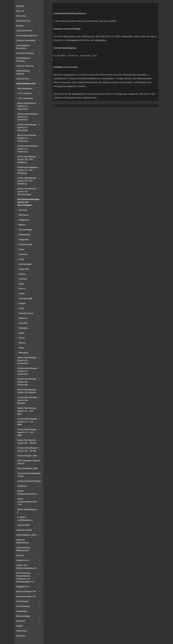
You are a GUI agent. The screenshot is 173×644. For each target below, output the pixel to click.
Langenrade (24, 269)
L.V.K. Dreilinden (25, 93)
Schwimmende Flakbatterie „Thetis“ (29, 475)
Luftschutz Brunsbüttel (26, 40)
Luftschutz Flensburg (25, 53)
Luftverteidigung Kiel (26, 84)
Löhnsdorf (23, 279)
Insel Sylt (20, 555)
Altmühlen (23, 210)
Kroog (21, 259)
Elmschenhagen (26, 230)
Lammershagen (25, 264)
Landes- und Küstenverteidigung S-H (26, 567)
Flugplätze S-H (23, 587)
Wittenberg (23, 353)
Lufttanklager (22, 611)
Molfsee (22, 289)
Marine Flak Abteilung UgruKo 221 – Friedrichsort (27, 138)
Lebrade (22, 274)
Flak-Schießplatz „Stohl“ (28, 468)
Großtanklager (22, 601)
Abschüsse (22, 486)
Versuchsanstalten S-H (26, 596)
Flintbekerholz (25, 235)
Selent (21, 333)
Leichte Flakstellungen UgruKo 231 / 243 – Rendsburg (27, 181)
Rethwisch (23, 318)
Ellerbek (22, 225)
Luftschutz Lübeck (24, 530)
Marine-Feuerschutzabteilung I (27, 492)
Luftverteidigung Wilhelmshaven (23, 549)
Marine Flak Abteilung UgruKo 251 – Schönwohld (27, 360)
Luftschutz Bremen (24, 31)
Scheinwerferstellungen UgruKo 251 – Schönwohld (27, 371)
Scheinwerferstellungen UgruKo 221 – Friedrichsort (27, 149)
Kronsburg (23, 254)
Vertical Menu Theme (110, 109)
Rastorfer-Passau (26, 313)
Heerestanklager (23, 606)
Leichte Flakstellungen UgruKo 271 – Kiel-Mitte (27, 432)
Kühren (22, 249)
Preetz (21, 308)
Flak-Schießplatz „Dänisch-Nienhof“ (29, 462)
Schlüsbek (23, 328)
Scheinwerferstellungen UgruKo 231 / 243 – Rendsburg (27, 170)
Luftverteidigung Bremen (27, 36)
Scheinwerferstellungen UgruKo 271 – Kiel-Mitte (27, 422)
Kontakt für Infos (23, 21)
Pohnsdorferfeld (25, 299)
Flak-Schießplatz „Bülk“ (27, 456)
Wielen (22, 348)
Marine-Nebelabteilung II (27, 511)
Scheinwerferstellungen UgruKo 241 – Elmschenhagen (28, 202)
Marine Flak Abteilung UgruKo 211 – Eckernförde (27, 106)
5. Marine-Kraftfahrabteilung (25, 519)
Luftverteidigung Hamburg (23, 72)
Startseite (20, 6)
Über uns (20, 11)
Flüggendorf (24, 240)
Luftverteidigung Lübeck (26, 535)
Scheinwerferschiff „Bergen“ (29, 481)
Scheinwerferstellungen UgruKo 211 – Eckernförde (27, 117)
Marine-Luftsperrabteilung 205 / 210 (27, 502)
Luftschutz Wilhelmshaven (23, 541)
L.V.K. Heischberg (25, 98)
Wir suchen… (22, 16)
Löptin (21, 284)
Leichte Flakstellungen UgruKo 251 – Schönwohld (27, 382)
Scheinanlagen (24, 525)
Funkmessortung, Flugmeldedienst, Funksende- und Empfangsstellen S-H (25, 577)
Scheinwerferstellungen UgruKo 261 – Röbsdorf (27, 400)
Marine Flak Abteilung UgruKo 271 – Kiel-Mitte (27, 411)
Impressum (21, 636)
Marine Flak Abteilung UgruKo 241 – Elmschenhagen (27, 192)
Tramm (22, 338)
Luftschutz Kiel (22, 79)
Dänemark (21, 621)
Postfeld (22, 303)
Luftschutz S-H (23, 560)
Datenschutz (22, 631)
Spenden (20, 26)
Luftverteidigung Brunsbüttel (23, 47)
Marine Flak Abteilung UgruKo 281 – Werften (27, 442)
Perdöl (21, 294)
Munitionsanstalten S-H (26, 592)
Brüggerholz (24, 220)
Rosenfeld (23, 323)
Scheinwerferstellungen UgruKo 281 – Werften (27, 449)
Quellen (20, 626)
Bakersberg (24, 215)
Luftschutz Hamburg (25, 66)
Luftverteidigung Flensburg (23, 60)
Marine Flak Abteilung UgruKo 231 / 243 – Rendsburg (27, 160)
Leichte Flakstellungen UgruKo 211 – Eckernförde (27, 127)
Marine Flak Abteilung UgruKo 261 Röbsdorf (27, 391)
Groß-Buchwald (25, 244)
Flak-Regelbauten (25, 88)
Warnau (22, 343)
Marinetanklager (23, 616)
